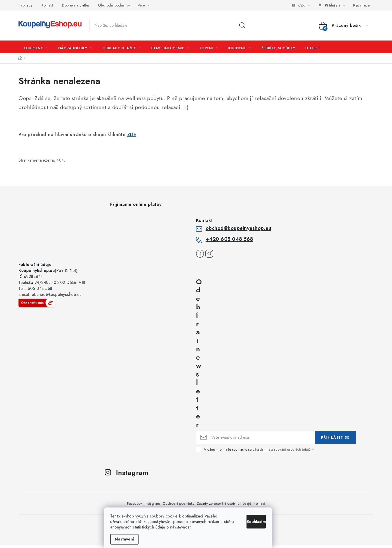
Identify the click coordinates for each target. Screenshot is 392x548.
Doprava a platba (75, 5)
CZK (301, 5)
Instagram (152, 506)
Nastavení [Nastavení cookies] (132, 539)
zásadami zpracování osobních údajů (282, 452)
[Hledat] (169, 26)
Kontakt (47, 5)
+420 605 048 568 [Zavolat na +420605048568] (229, 242)
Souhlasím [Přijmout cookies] (258, 520)
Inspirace (25, 5)
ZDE (132, 137)
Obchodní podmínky (114, 5)
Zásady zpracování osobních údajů (224, 506)
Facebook (135, 506)
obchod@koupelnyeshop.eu (239, 231)
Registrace (361, 5)
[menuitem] (36, 48)
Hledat (242, 26)
